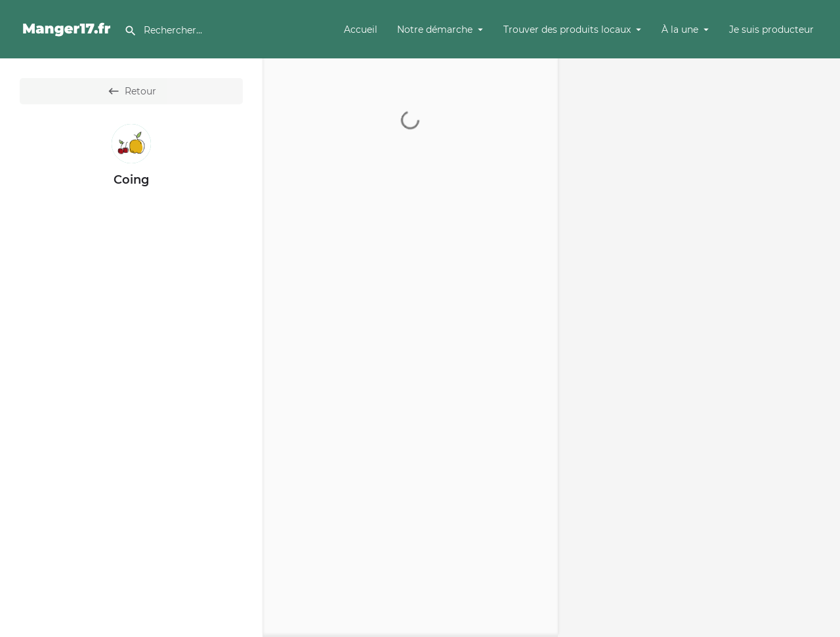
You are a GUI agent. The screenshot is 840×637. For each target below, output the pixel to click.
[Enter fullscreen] (824, 119)
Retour (132, 91)
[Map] (699, 348)
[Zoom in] (824, 74)
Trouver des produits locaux (567, 30)
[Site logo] (69, 28)
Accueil (361, 30)
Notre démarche (435, 30)
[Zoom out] (824, 93)
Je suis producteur (771, 30)
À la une (680, 30)
